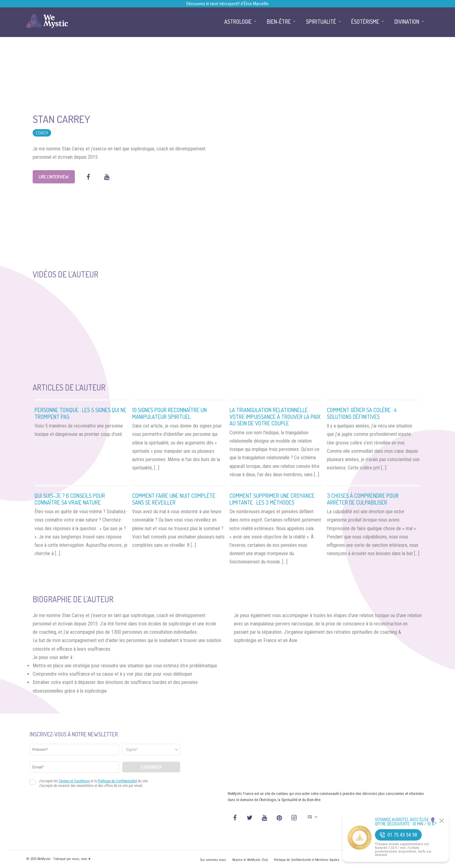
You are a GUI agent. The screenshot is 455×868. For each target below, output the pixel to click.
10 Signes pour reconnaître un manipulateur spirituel (169, 413)
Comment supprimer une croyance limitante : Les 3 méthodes (272, 499)
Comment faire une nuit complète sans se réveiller (174, 499)
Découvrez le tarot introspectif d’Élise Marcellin (227, 4)
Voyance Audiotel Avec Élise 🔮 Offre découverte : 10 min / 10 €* (406, 822)
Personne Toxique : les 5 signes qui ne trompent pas (80, 413)
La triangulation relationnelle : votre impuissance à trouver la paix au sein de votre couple (275, 417)
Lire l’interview (54, 177)
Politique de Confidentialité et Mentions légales (307, 860)
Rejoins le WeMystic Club (250, 860)
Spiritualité (321, 22)
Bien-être (279, 22)
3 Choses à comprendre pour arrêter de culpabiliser (363, 499)
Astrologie (238, 22)
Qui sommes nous (213, 860)
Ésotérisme (365, 22)
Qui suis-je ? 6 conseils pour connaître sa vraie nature (70, 499)
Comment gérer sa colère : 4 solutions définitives (362, 413)
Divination (407, 22)
